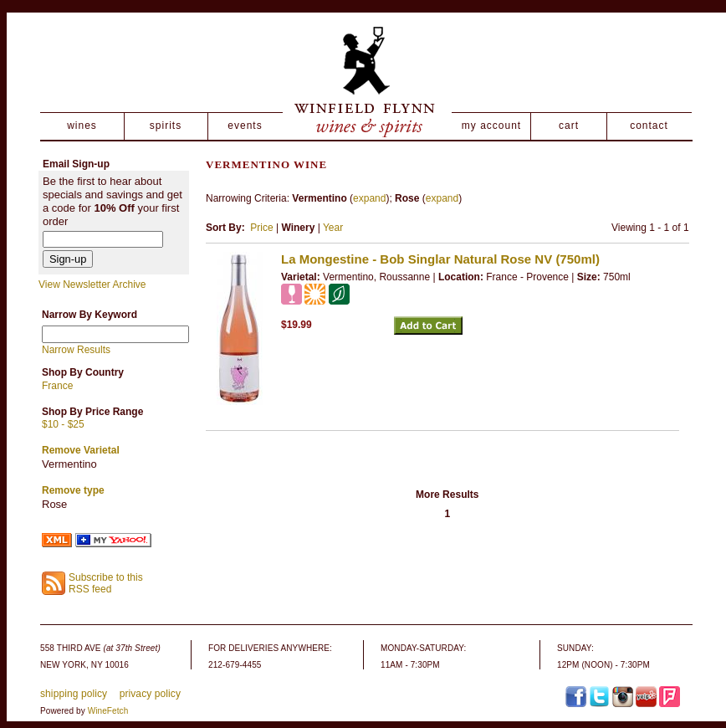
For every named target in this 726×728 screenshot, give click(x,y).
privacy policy (150, 694)
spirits (166, 126)
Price (261, 228)
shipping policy (74, 694)
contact (649, 126)
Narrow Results (76, 350)
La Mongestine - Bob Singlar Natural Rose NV (440, 259)
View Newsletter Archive (92, 285)
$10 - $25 (63, 424)
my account (491, 126)
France (57, 386)
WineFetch (108, 711)
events (245, 126)
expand (369, 198)
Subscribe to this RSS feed (106, 584)
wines (82, 126)
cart (569, 126)
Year (333, 228)
